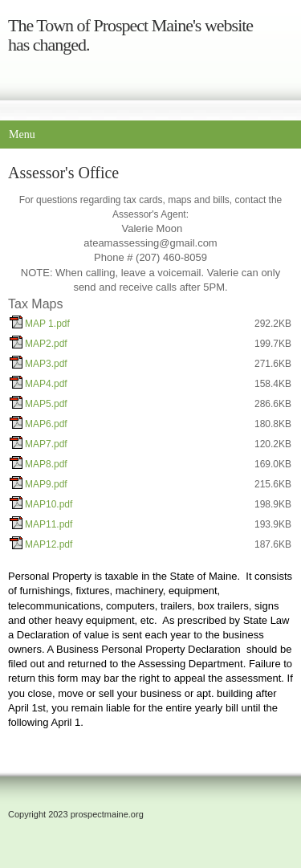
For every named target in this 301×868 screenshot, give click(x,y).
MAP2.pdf (46, 344)
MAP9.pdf (46, 484)
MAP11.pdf (49, 524)
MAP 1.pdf (47, 324)
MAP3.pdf (46, 364)
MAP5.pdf (46, 404)
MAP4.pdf (46, 384)
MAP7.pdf (46, 444)
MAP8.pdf (46, 464)
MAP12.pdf (49, 544)
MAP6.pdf (46, 424)
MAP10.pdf (49, 504)
